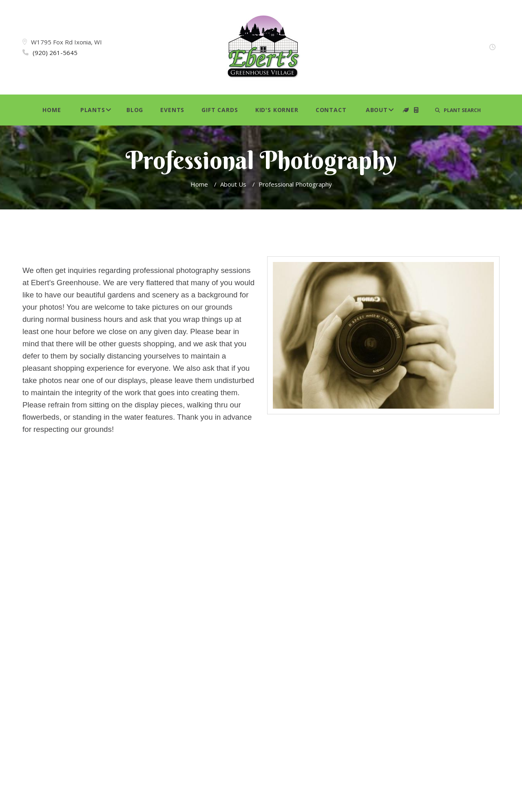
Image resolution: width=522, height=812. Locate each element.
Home (52, 110)
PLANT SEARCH (458, 110)
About (377, 110)
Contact (331, 110)
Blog (135, 110)
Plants (93, 110)
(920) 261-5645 (55, 53)
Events (172, 110)
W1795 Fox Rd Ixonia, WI (66, 42)
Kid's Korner (277, 110)
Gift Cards (220, 110)
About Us (233, 184)
